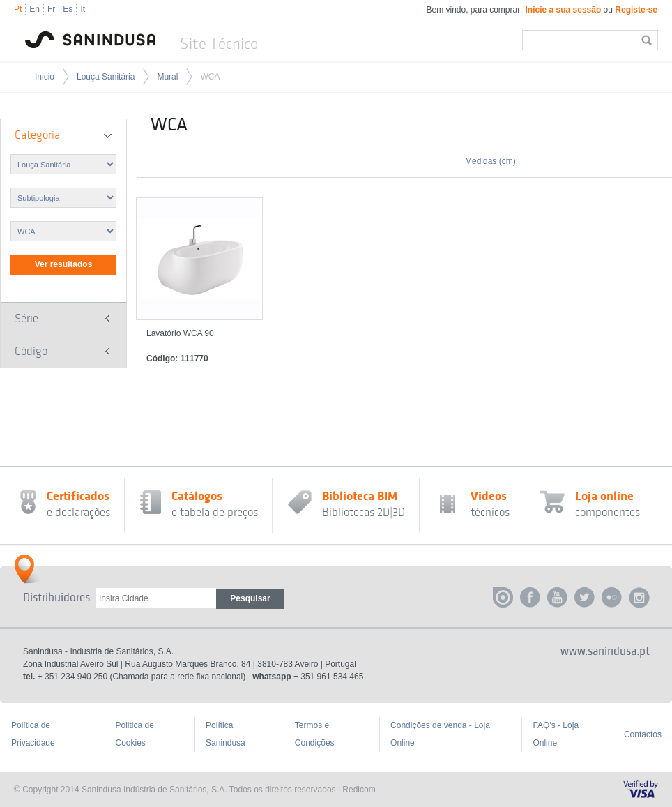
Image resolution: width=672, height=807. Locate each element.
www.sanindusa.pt (605, 651)
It (83, 9)
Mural (167, 77)
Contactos (643, 734)
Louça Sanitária (106, 77)
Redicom (359, 790)
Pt (18, 9)
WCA (210, 77)
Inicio (45, 77)
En (35, 9)
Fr (51, 9)
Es (68, 9)
